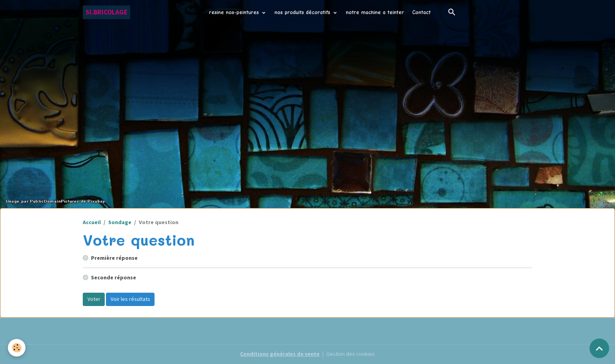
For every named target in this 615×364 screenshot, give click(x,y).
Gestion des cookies (351, 354)
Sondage (120, 222)
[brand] (106, 12)
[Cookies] (17, 348)
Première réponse (114, 258)
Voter (94, 299)
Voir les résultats (130, 299)
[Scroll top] (599, 348)
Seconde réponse (114, 277)
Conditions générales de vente (280, 354)
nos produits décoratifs (303, 12)
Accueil (92, 222)
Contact (421, 12)
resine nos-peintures (235, 12)
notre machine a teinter (375, 12)
